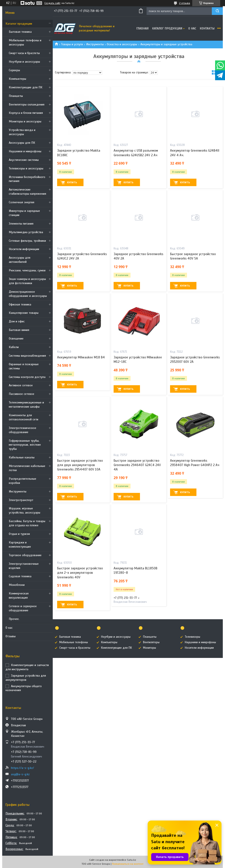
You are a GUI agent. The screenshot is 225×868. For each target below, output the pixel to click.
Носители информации (24, 249)
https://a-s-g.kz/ (23, 768)
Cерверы (14, 70)
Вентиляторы (151, 642)
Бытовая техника (20, 32)
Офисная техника (20, 304)
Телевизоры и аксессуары (26, 168)
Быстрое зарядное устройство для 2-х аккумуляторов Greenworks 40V (80, 573)
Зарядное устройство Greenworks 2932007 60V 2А (195, 360)
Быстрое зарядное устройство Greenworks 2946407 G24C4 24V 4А (137, 465)
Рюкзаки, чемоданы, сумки (27, 270)
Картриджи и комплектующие (20, 545)
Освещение (16, 339)
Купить (72, 182)
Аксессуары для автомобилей (20, 260)
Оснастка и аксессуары (122, 44)
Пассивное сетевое (22, 394)
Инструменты (18, 491)
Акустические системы (24, 160)
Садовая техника (20, 576)
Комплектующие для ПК (26, 87)
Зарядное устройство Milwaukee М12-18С (138, 360)
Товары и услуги (72, 44)
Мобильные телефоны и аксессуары (25, 42)
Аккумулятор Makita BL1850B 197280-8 (135, 570)
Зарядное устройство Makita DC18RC (79, 153)
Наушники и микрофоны (25, 151)
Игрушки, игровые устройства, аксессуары (24, 510)
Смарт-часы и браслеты (75, 648)
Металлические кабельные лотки (27, 468)
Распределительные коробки (23, 481)
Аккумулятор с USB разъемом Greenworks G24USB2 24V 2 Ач (136, 153)
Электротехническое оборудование (23, 430)
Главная (142, 28)
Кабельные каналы (22, 457)
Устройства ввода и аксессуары (22, 132)
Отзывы (11, 636)
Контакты (207, 28)
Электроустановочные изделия (24, 566)
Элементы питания (21, 224)
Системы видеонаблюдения (27, 356)
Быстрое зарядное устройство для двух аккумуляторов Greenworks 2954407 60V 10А (80, 465)
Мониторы (150, 648)
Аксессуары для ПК (22, 143)
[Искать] (217, 11)
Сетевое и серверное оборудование (23, 608)
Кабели (14, 347)
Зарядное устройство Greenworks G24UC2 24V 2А (82, 256)
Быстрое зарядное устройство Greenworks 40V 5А (193, 256)
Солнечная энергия (22, 202)
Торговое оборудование (25, 555)
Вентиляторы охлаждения (27, 104)
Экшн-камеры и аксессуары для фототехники (27, 281)
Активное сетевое (21, 385)
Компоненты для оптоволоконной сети (24, 417)
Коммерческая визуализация (19, 596)
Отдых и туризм (19, 534)
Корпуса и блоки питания (26, 113)
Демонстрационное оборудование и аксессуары (28, 294)
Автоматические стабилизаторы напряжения (27, 192)
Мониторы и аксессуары (25, 121)
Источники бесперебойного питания (27, 179)
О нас (9, 628)
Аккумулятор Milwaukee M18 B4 (81, 357)
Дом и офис (17, 321)
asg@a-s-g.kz (20, 774)
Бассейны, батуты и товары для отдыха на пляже (27, 523)
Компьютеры (17, 79)
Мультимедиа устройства (26, 232)
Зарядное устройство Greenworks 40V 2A (138, 256)
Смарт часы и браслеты (24, 53)
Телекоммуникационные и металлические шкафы (26, 405)
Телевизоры (192, 637)
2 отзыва (185, 3)
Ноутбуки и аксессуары (24, 62)
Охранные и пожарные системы (24, 366)
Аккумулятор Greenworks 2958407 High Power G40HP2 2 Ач (195, 463)
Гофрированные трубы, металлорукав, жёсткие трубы (25, 445)
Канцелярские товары (24, 313)
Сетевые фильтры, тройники (27, 241)
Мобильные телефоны (74, 642)
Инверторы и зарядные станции (24, 213)
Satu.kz (132, 860)
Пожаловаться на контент (128, 864)
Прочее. (14, 619)
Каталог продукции (19, 24)
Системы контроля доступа (27, 377)
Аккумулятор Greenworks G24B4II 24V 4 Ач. (195, 153)
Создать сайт (52, 3)
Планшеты (16, 96)
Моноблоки (17, 585)
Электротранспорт (21, 500)
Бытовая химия (19, 330)
